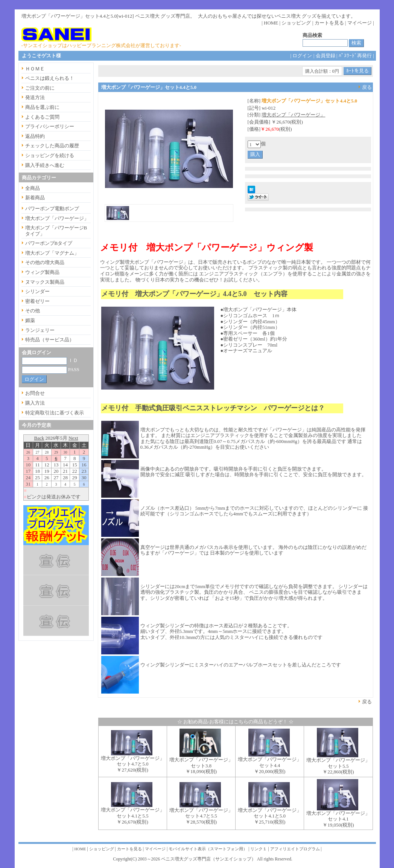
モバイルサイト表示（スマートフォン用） (208, 849)
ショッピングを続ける (50, 155)
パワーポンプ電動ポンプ (52, 209)
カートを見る (329, 23)
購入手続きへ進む (45, 165)
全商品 (33, 188)
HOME (271, 23)
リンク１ (259, 849)
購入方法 (35, 403)
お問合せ (35, 393)
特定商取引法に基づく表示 (55, 413)
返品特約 (35, 136)
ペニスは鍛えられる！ (50, 78)
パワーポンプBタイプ (49, 243)
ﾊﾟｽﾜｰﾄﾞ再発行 (355, 56)
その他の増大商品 (45, 262)
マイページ (360, 23)
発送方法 (35, 97)
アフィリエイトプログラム (295, 849)
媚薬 (30, 320)
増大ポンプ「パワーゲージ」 (293, 115)
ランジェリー (40, 330)
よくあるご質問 (42, 117)
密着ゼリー (37, 301)
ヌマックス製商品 (45, 282)
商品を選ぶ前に (42, 107)
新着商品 (35, 198)
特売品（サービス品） (50, 340)
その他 (33, 311)
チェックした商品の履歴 (52, 146)
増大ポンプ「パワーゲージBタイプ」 (56, 231)
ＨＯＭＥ (35, 69)
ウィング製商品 (42, 272)
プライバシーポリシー (50, 126)
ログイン (302, 56)
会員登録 (326, 56)
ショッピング (296, 23)
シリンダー (37, 291)
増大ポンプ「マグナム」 (52, 253)
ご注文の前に (40, 88)
